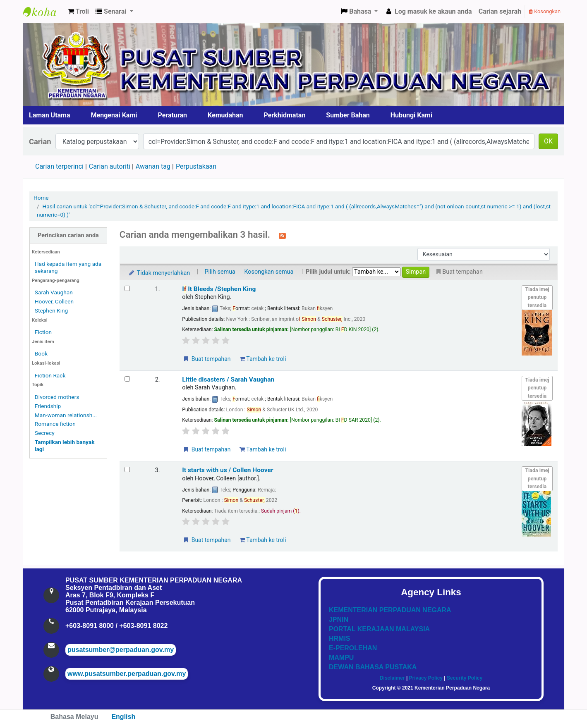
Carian (40, 142)
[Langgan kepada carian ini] (282, 235)
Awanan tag (153, 166)
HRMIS (340, 638)
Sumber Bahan (348, 115)
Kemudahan (225, 115)
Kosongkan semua (269, 272)
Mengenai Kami (114, 115)
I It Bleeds (219, 289)
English (123, 717)
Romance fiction (55, 424)
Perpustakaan (196, 166)
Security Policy (465, 678)
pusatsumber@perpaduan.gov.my (121, 650)
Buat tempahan (206, 359)
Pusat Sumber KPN (44, 12)
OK (548, 141)
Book (41, 353)
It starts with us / (228, 470)
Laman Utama (50, 115)
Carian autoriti (110, 166)
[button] (78, 12)
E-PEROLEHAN (353, 648)
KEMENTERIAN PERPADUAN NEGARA (390, 610)
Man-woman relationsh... (66, 415)
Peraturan (173, 115)
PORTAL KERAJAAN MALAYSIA (379, 629)
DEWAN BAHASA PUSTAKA (373, 667)
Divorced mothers (57, 397)
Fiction (43, 332)
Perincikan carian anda (68, 235)
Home (41, 198)
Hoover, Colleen (54, 301)
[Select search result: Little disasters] (127, 379)
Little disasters (228, 380)
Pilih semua (220, 272)
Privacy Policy (426, 678)
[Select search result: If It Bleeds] (127, 288)
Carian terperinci (59, 166)
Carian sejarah (500, 11)
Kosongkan (545, 11)
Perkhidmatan (285, 115)
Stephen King (51, 310)
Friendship (48, 406)
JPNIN (339, 619)
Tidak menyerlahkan (159, 273)
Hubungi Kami (411, 115)
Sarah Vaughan (54, 292)
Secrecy (45, 433)
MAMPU (341, 658)
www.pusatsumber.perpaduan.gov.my (127, 674)
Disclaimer (392, 678)
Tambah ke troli (263, 359)
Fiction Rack (50, 375)
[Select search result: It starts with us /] (127, 469)
